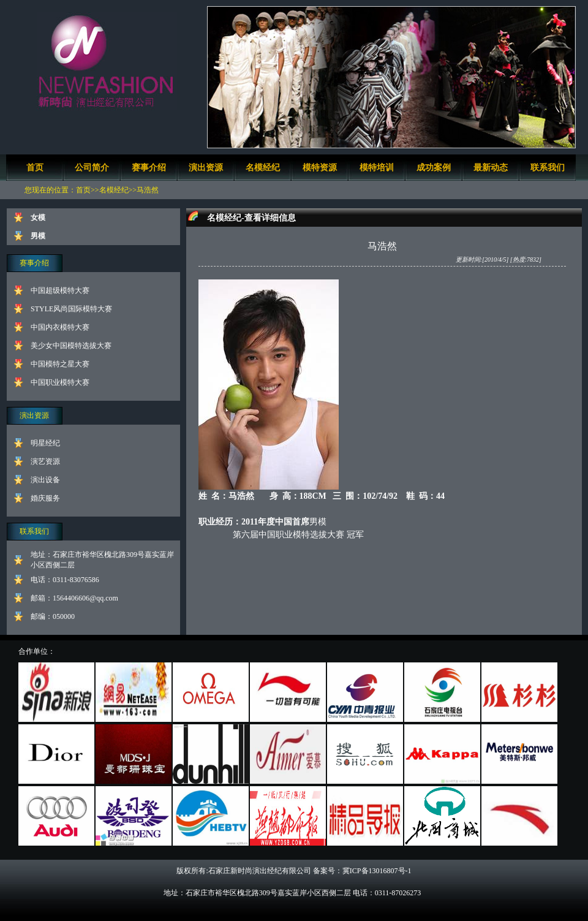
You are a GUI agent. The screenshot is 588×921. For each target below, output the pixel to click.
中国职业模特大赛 (60, 382)
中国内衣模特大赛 (60, 327)
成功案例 (434, 168)
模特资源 (320, 168)
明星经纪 (45, 443)
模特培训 (377, 168)
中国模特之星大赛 (60, 364)
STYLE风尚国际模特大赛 (71, 309)
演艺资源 (45, 461)
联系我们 (548, 168)
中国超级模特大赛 (60, 290)
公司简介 (92, 168)
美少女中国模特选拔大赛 (71, 346)
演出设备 (45, 480)
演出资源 (206, 168)
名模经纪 (263, 168)
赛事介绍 (149, 168)
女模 (38, 218)
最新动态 (491, 168)
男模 (38, 236)
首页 (35, 168)
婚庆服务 (45, 498)
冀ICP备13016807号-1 (377, 871)
